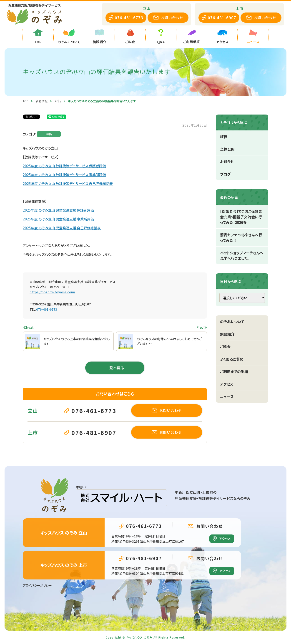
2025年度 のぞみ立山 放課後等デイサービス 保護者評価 (64, 166)
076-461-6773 (47, 309)
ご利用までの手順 (234, 372)
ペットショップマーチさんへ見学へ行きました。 (242, 255)
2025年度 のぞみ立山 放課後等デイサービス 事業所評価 (64, 175)
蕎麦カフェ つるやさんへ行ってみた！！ (241, 237)
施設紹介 (227, 334)
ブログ (225, 174)
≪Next (28, 327)
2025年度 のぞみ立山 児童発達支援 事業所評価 (58, 219)
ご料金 (225, 347)
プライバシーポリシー (37, 585)
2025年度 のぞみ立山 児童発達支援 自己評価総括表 (62, 228)
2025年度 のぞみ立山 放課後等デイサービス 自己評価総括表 (68, 183)
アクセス (227, 384)
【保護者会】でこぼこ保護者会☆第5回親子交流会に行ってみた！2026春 (241, 217)
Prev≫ (202, 327)
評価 (49, 134)
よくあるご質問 (232, 359)
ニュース (227, 397)
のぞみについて (232, 322)
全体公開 (227, 149)
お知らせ (227, 162)
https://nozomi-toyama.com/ (52, 292)
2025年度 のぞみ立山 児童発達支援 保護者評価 (58, 210)
